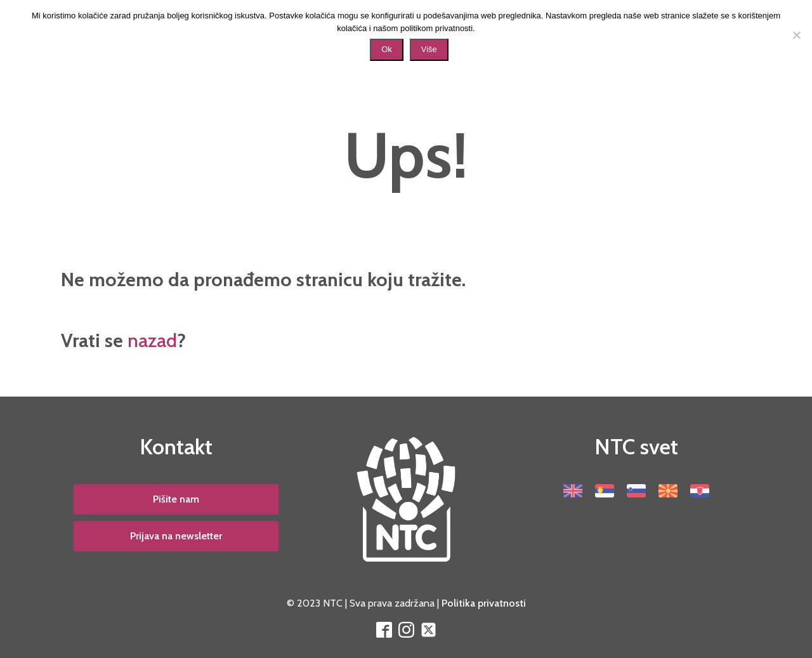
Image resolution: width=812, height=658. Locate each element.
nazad (152, 340)
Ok (387, 49)
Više (429, 49)
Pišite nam (176, 499)
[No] (796, 35)
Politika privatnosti (484, 603)
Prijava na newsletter (176, 536)
